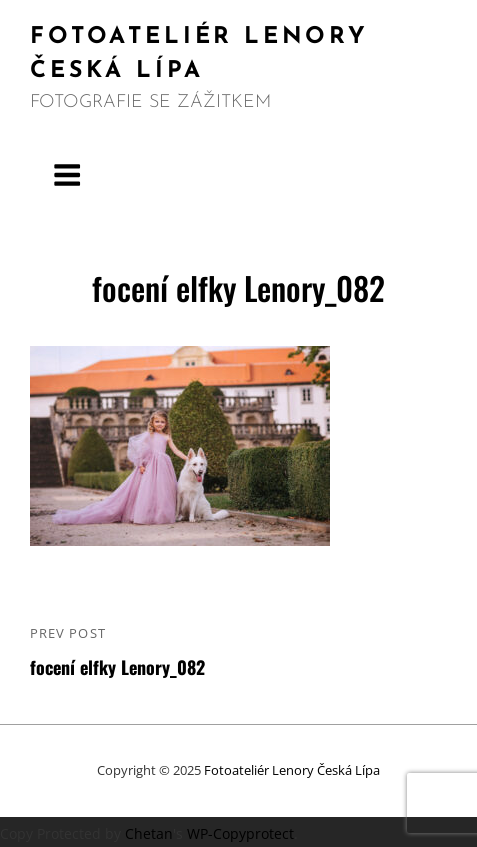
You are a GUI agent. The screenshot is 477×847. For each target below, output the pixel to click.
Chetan (149, 833)
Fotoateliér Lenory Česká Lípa (292, 770)
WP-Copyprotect (240, 833)
